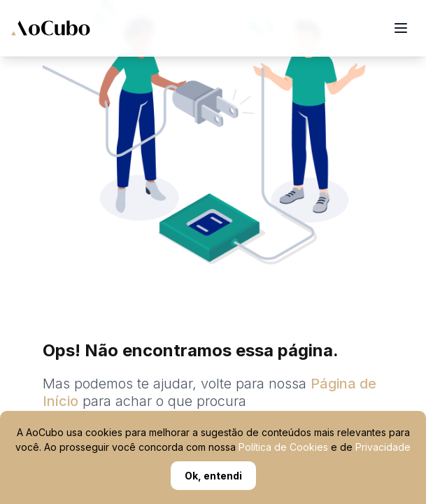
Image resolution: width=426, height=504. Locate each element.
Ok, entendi (213, 476)
